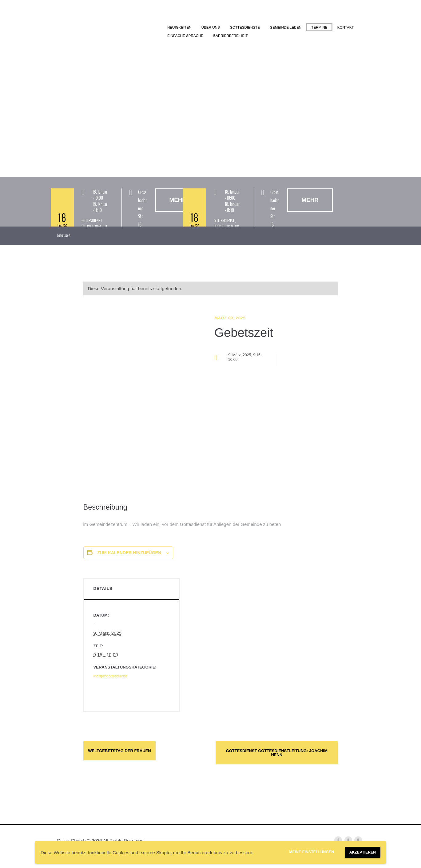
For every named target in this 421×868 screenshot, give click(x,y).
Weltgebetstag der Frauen (140, 756)
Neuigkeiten (183, 28)
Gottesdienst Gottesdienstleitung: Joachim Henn (277, 761)
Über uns (220, 28)
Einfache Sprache (252, 37)
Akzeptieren (359, 851)
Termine (178, 37)
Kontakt (209, 37)
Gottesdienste (261, 28)
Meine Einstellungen (298, 851)
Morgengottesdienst (114, 679)
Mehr (317, 202)
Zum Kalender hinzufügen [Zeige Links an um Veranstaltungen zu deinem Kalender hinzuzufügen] (129, 555)
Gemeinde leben (310, 28)
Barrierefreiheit (306, 37)
